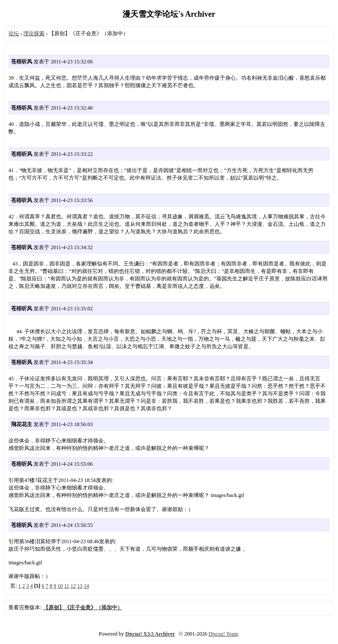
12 (73, 586)
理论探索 (34, 33)
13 (80, 586)
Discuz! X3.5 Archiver (150, 634)
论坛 (14, 33)
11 (67, 586)
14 (86, 586)
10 (60, 586)
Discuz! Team (223, 634)
